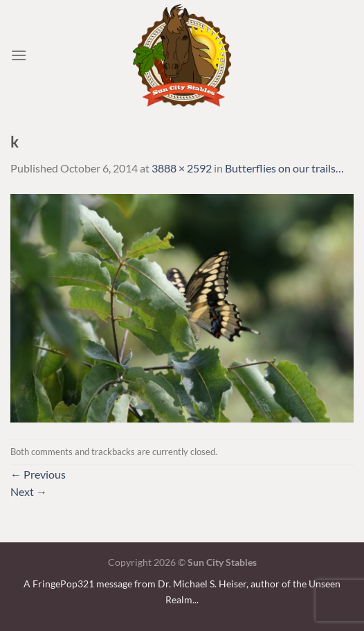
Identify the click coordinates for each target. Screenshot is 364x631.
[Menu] (19, 55)
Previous (38, 474)
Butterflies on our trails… (284, 168)
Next (29, 491)
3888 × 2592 (182, 168)
